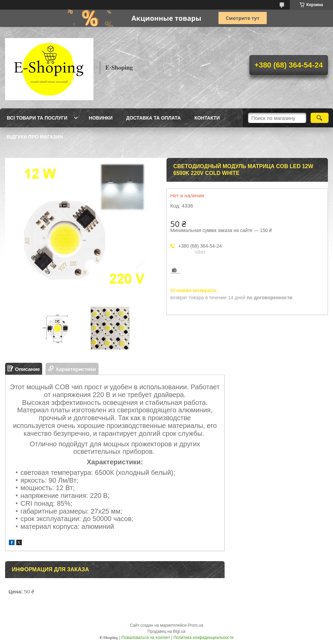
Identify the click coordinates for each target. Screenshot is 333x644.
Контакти (207, 118)
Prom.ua (196, 625)
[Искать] (320, 118)
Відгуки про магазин (35, 137)
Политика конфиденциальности (203, 638)
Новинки (101, 118)
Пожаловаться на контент (146, 638)
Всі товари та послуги (37, 118)
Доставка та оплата (153, 118)
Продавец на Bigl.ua (166, 631)
